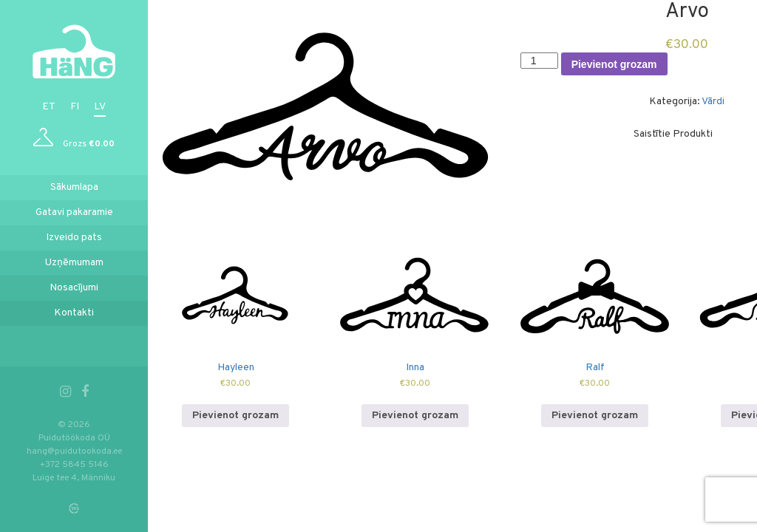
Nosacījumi (74, 288)
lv (100, 107)
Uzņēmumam (74, 263)
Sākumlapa (74, 187)
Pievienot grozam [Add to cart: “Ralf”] (595, 416)
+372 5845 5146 (74, 465)
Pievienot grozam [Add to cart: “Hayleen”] (235, 416)
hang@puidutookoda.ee (74, 451)
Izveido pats (74, 238)
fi (75, 107)
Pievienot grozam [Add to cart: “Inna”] (415, 416)
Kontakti (74, 313)
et (49, 107)
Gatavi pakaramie (74, 212)
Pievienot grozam (614, 64)
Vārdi (713, 102)
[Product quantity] (539, 61)
